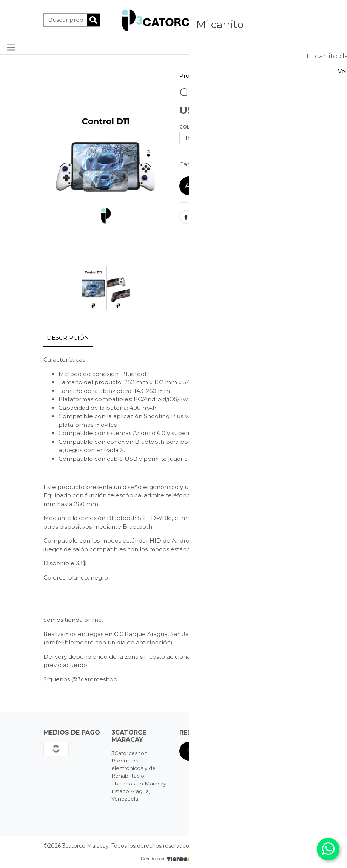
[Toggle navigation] (12, 47)
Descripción (68, 338)
